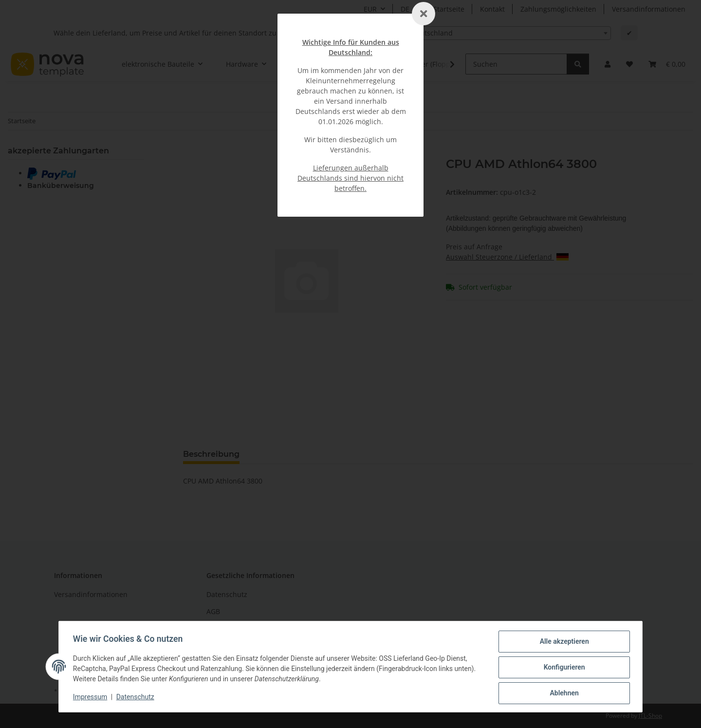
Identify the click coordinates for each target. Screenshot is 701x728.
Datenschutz (137, 698)
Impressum (92, 698)
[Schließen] (424, 14)
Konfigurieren (563, 668)
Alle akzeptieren (563, 643)
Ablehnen (563, 693)
